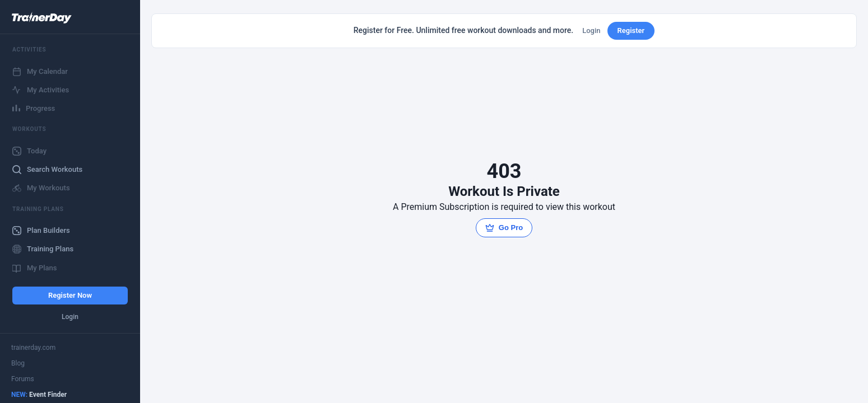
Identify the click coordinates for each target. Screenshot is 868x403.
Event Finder (39, 395)
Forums (23, 379)
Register (631, 31)
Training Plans (43, 249)
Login (70, 317)
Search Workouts (47, 170)
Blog (18, 363)
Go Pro (504, 228)
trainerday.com (33, 348)
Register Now (70, 295)
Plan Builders (41, 231)
